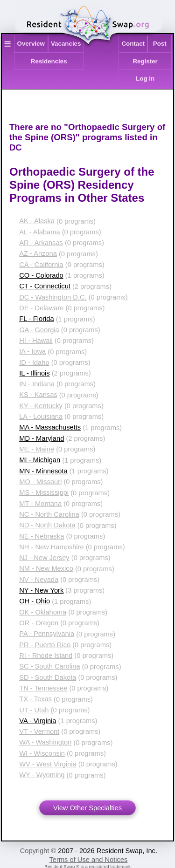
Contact (133, 44)
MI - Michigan (40, 460)
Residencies (49, 61)
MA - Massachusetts (50, 427)
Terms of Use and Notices (89, 860)
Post (160, 44)
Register (145, 61)
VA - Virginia (38, 721)
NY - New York (41, 590)
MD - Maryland (42, 438)
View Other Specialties (87, 808)
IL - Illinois (34, 373)
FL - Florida (36, 319)
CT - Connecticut (45, 286)
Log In (145, 79)
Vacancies (66, 44)
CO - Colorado (41, 275)
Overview (31, 44)
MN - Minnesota (43, 471)
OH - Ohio (35, 601)
